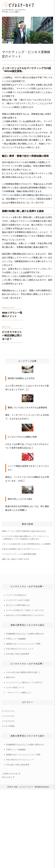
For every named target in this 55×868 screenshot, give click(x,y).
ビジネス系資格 (8, 726)
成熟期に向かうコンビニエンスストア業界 (23, 644)
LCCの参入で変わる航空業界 (18, 654)
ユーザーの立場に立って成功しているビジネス (25, 610)
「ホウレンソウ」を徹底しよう (19, 692)
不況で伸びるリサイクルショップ (20, 649)
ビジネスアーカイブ (26, 787)
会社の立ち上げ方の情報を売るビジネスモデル (25, 615)
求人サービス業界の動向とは (18, 605)
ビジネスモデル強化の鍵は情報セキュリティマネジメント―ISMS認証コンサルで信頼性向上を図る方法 (25, 538)
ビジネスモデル (8, 721)
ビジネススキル (8, 716)
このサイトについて (11, 774)
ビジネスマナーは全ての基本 (18, 600)
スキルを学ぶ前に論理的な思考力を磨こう (23, 672)
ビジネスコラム (8, 711)
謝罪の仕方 (11, 677)
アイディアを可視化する (16, 595)
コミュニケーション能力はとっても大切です (24, 682)
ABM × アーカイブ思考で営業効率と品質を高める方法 (24, 531)
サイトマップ (8, 777)
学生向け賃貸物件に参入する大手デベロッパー (21, 549)
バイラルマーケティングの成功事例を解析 (19, 554)
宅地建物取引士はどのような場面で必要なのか (25, 634)
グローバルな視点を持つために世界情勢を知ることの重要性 (26, 544)
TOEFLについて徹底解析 (16, 639)
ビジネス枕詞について (15, 687)
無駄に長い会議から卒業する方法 (16, 559)
